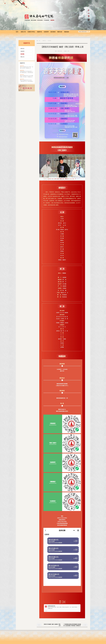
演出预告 (22, 54)
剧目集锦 (53, 32)
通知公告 (22, 57)
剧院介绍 (23, 32)
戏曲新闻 (22, 51)
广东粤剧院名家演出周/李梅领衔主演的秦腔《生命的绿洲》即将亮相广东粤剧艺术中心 (72, 626)
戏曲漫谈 (67, 32)
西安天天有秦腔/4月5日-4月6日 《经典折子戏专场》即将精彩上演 (27, 67)
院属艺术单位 (31, 32)
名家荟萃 (46, 32)
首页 (17, 32)
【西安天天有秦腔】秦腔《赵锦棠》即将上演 (52, 625)
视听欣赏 (60, 32)
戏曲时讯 (39, 32)
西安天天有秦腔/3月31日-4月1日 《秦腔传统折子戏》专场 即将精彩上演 (27, 81)
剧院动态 (22, 48)
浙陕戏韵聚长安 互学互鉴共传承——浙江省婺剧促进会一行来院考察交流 (27, 72)
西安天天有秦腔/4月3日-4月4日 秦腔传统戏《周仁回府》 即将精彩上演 (27, 76)
